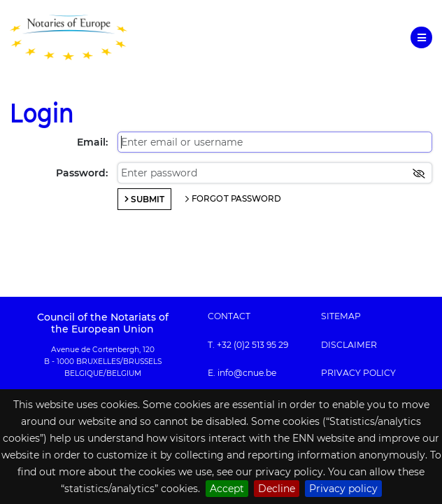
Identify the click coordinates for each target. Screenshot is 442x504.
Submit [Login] (148, 199)
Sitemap (341, 316)
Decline (277, 489)
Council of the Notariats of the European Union (103, 323)
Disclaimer (349, 345)
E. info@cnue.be (242, 373)
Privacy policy (343, 489)
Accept (227, 489)
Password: (82, 173)
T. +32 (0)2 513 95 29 (248, 345)
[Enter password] (275, 173)
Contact (229, 316)
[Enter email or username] (275, 142)
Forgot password (237, 199)
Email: (92, 142)
